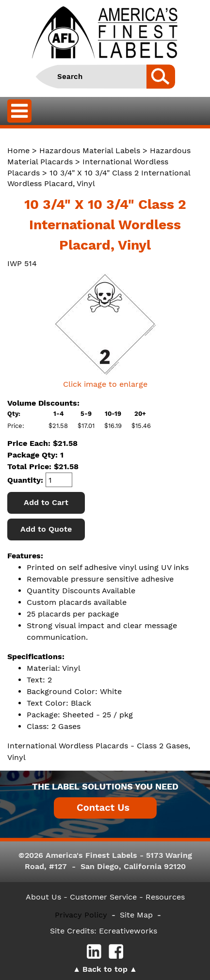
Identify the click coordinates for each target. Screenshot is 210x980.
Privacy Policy (81, 915)
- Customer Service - (103, 897)
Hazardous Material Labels (90, 150)
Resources (165, 897)
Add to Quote (46, 529)
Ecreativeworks (128, 931)
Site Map (136, 915)
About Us (43, 897)
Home (18, 150)
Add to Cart (46, 502)
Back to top (105, 969)
